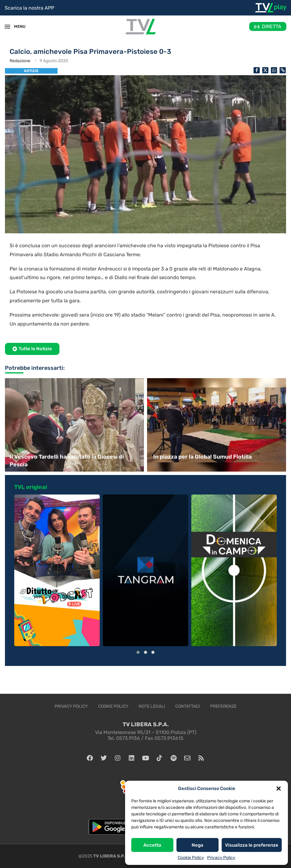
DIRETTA (272, 26)
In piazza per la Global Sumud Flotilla (202, 457)
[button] (279, 788)
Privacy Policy (221, 858)
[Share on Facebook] (257, 70)
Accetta (152, 845)
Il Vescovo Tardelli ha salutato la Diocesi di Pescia (67, 461)
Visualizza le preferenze (252, 845)
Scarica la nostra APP (29, 8)
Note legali (152, 706)
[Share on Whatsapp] (274, 70)
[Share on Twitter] (265, 70)
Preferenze (223, 706)
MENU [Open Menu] (17, 26)
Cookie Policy (191, 858)
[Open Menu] (7, 27)
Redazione (20, 61)
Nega (198, 845)
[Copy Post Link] (283, 70)
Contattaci (188, 706)
